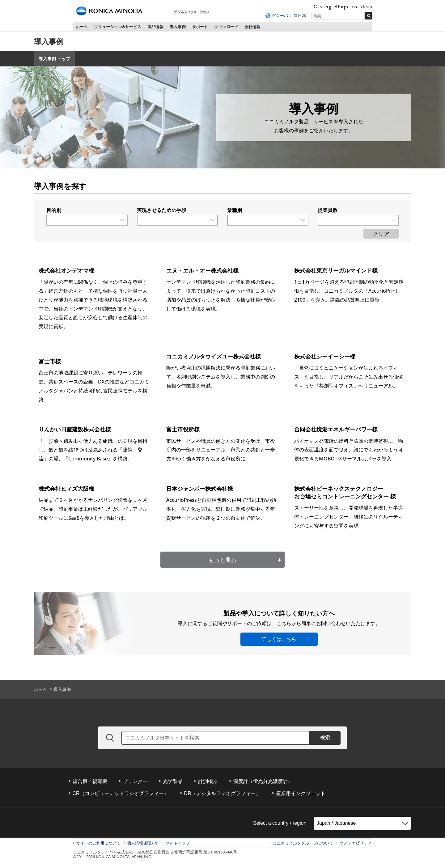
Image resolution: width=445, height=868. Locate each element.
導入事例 (178, 27)
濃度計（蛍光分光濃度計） (263, 781)
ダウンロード (226, 27)
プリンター (135, 781)
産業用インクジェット (301, 793)
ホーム (82, 27)
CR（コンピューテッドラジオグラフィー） (121, 793)
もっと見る (222, 560)
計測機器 (208, 781)
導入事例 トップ (54, 59)
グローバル (282, 15)
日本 (302, 15)
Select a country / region (280, 823)
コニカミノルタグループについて (303, 843)
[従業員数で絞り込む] (358, 220)
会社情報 (252, 27)
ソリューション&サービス (118, 27)
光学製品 (173, 781)
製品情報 (155, 27)
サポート (200, 27)
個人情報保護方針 (143, 843)
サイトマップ (178, 843)
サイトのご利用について (98, 843)
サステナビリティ (356, 843)
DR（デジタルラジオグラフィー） (222, 793)
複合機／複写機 (90, 781)
